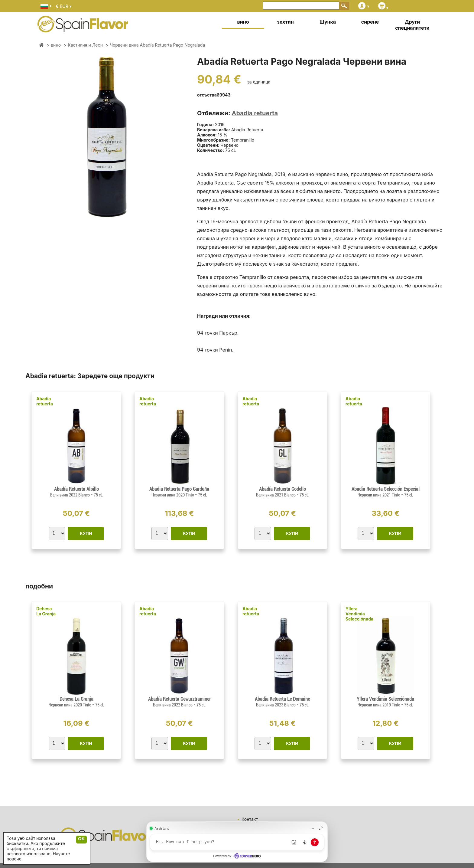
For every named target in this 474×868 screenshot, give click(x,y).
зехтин (285, 22)
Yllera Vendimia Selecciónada (359, 614)
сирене (370, 22)
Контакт (250, 819)
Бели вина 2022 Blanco (70, 495)
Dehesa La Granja (46, 611)
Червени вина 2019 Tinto (379, 705)
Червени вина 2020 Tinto (173, 495)
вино (243, 22)
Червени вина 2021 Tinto (379, 495)
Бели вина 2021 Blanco (276, 495)
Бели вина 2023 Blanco (276, 705)
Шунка (328, 22)
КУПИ (86, 533)
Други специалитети (412, 25)
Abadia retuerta (255, 113)
